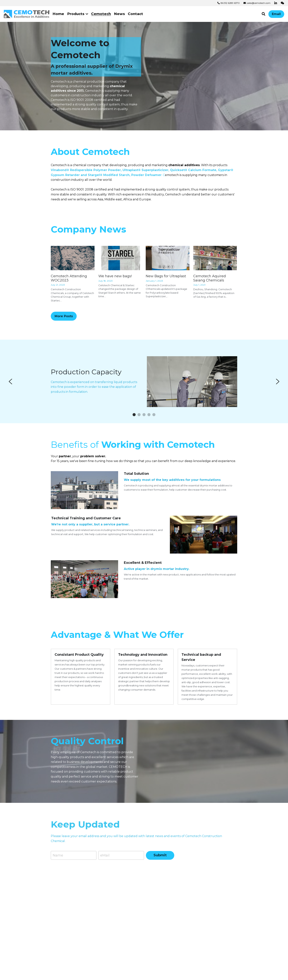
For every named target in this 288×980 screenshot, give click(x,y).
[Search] (264, 14)
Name (58, 868)
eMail (105, 868)
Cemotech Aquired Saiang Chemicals (210, 291)
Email (276, 14)
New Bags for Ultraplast (166, 289)
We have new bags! (115, 289)
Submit (160, 868)
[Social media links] (276, 3)
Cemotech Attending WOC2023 (69, 291)
